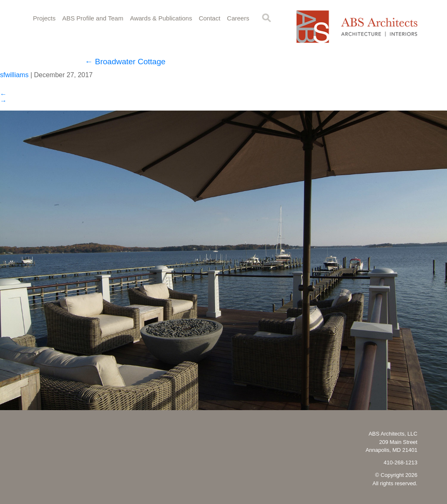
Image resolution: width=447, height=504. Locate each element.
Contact (210, 18)
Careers (238, 18)
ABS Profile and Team (93, 18)
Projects (44, 18)
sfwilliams (14, 75)
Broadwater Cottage (125, 62)
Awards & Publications (161, 18)
